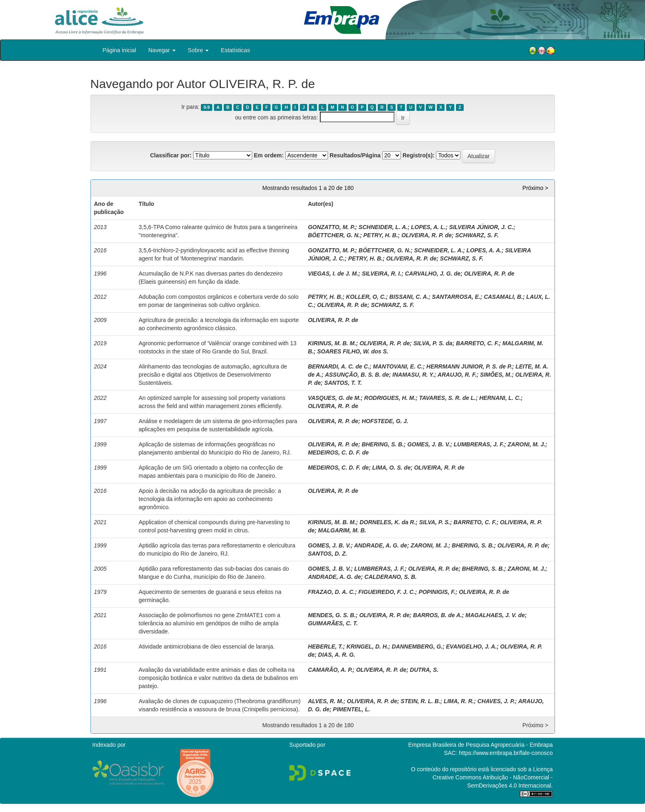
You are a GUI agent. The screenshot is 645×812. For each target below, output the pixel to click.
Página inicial (120, 50)
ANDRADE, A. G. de (381, 545)
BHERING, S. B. (383, 444)
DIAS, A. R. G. (337, 655)
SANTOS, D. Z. (328, 554)
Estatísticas (236, 50)
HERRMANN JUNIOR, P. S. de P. (469, 366)
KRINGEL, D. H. (367, 647)
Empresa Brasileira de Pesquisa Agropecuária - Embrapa (481, 745)
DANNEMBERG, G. (417, 647)
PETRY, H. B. (381, 235)
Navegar (162, 50)
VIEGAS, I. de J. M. (333, 274)
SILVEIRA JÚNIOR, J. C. (481, 227)
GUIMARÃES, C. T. (333, 623)
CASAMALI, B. (503, 297)
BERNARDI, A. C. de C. (339, 366)
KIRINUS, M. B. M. (332, 343)
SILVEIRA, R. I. (382, 274)
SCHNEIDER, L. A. (383, 227)
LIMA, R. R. (459, 701)
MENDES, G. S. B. (332, 615)
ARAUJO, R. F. (457, 375)
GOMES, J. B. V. (429, 444)
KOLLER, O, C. (366, 297)
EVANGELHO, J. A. (471, 647)
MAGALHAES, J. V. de (495, 615)
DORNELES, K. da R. (387, 522)
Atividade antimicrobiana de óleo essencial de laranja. (207, 647)
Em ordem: (269, 155)
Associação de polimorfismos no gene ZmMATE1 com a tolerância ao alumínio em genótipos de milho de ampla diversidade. (209, 623)
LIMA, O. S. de (392, 468)
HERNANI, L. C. (500, 398)
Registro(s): (419, 155)
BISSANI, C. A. (409, 297)
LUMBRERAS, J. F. (479, 444)
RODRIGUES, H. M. (390, 398)
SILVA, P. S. (435, 522)
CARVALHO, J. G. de (433, 274)
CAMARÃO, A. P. (330, 670)
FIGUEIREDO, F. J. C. (387, 592)
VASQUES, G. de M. (335, 398)
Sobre (198, 50)
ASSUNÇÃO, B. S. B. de (357, 375)
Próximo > (535, 188)
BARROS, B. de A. (438, 615)
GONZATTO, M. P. (332, 227)
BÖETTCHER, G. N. (334, 235)
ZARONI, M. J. (527, 444)
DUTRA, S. (424, 670)
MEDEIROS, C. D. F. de (338, 452)
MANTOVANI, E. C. (398, 366)
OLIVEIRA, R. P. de (426, 235)
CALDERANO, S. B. (390, 577)
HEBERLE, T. (326, 647)
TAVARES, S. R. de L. (447, 398)
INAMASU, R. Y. (413, 375)
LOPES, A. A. (484, 250)
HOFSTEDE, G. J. (385, 421)
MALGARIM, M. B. (342, 530)
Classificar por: (171, 155)
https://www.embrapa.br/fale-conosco (506, 753)
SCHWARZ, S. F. (477, 235)
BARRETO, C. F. (478, 343)
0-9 (207, 107)
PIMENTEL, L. (351, 709)
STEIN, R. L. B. (420, 701)
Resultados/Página (355, 155)
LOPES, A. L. (428, 227)
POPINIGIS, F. (437, 592)
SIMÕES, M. (496, 375)
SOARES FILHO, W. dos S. (353, 351)
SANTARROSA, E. (456, 297)
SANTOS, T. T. (343, 383)
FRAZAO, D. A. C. (331, 592)
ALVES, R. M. (326, 701)
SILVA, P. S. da (433, 343)
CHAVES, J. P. (496, 701)
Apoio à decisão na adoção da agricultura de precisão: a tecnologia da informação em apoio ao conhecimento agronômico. (210, 499)
